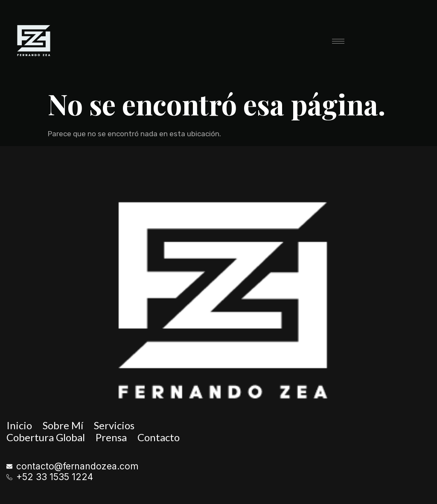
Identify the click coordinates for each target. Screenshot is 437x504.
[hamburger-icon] (338, 41)
